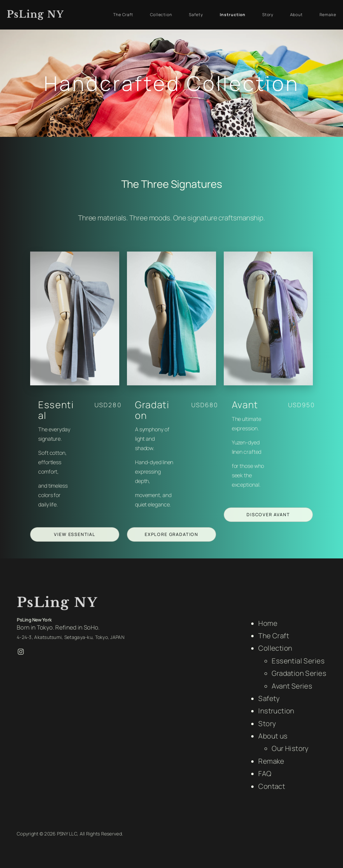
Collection (275, 648)
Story (267, 723)
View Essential (75, 534)
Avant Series (292, 686)
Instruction (276, 711)
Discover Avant (268, 514)
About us (273, 736)
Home (268, 623)
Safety (269, 698)
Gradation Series (299, 673)
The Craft (274, 636)
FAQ (265, 773)
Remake (271, 761)
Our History (290, 748)
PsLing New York (34, 620)
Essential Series (298, 661)
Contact (272, 786)
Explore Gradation (171, 534)
